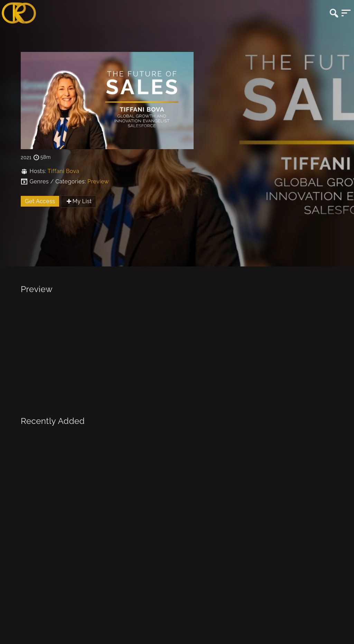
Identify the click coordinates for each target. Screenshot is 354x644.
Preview (98, 182)
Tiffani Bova (63, 171)
